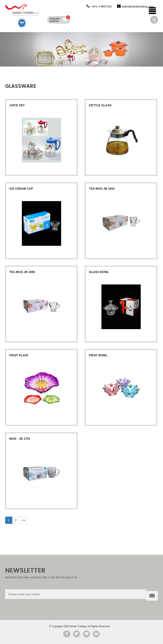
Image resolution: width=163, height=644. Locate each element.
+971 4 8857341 (101, 6)
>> (24, 520)
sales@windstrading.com (138, 6)
